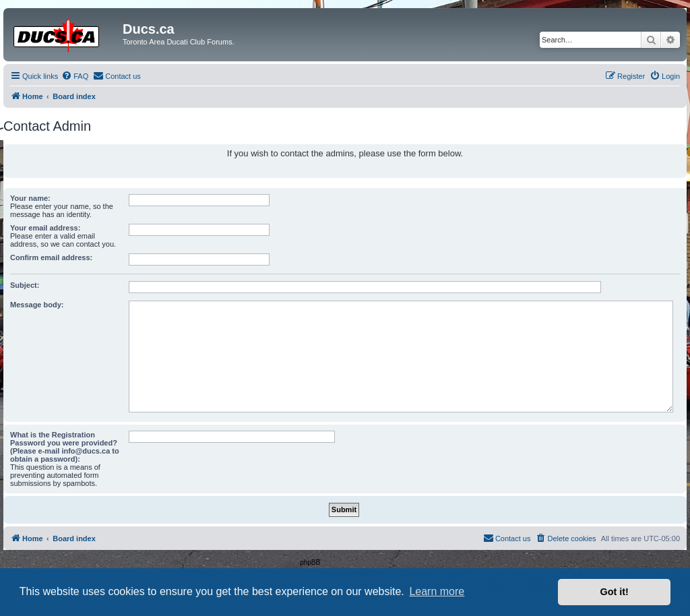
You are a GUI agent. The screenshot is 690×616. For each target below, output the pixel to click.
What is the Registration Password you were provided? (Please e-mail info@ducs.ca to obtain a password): (65, 447)
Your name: (30, 198)
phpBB (310, 562)
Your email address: (45, 228)
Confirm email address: (51, 257)
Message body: (37, 305)
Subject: (25, 285)
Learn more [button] (437, 591)
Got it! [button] (615, 592)
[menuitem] (75, 76)
